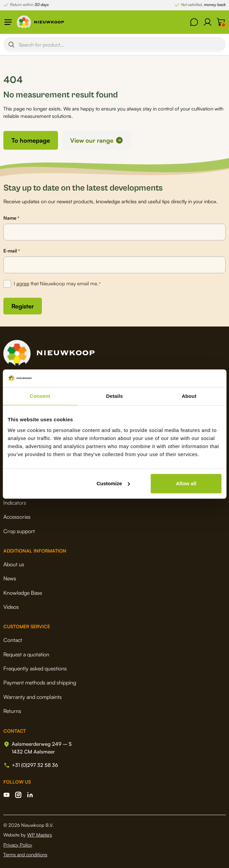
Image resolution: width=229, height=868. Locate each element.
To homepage (31, 140)
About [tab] (189, 396)
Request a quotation (26, 654)
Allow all (186, 483)
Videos (11, 607)
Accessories (17, 517)
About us (14, 564)
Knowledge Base (23, 593)
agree (23, 283)
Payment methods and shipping (40, 682)
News (10, 578)
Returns (12, 711)
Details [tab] (115, 396)
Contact (13, 640)
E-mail (12, 251)
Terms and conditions (25, 854)
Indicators (15, 503)
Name (11, 218)
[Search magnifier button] (11, 45)
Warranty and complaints (33, 697)
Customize (113, 483)
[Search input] (120, 45)
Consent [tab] (40, 396)
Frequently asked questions (35, 668)
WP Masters (40, 835)
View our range (92, 140)
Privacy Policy (18, 845)
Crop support (19, 531)
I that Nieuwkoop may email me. (57, 284)
